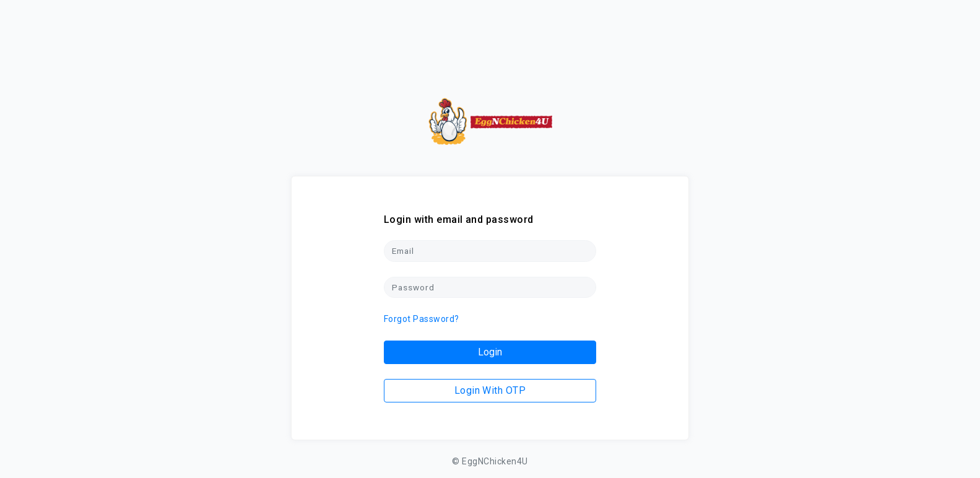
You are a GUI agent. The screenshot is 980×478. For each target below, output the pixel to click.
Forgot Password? (422, 319)
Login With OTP (490, 390)
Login (490, 352)
